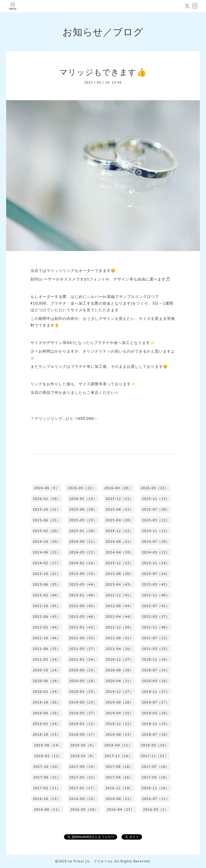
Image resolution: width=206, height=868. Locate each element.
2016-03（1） (156, 809)
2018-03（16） (155, 745)
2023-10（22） (47, 574)
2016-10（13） (47, 799)
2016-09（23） (83, 799)
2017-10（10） (47, 767)
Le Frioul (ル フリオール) (90, 861)
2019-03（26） (156, 713)
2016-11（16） (155, 788)
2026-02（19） (47, 499)
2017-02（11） (47, 788)
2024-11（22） (156, 531)
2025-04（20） (119, 520)
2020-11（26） (156, 659)
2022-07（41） (156, 606)
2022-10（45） (47, 606)
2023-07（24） (156, 574)
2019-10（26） (47, 702)
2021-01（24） (83, 659)
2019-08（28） (119, 702)
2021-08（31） (119, 638)
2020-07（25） (156, 670)
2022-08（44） (119, 606)
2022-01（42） (83, 627)
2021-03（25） (156, 649)
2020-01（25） (83, 692)
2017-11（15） (154, 756)
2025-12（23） (119, 499)
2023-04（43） (119, 584)
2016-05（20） (84, 809)
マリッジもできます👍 (103, 72)
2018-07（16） (156, 734)
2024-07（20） (156, 542)
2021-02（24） (47, 659)
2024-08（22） (119, 542)
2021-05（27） (83, 649)
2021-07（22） (156, 638)
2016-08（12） (119, 799)
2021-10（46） (47, 638)
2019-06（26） (47, 713)
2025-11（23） (156, 499)
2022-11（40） (156, 595)
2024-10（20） (47, 542)
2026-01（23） (83, 499)
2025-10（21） (47, 509)
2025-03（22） (156, 520)
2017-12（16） (118, 756)
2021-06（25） (47, 649)
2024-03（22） (156, 552)
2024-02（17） (47, 563)
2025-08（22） (119, 509)
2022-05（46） (83, 617)
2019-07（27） (156, 702)
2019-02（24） (47, 724)
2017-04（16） (119, 777)
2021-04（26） (119, 649)
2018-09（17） (83, 734)
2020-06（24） (47, 681)
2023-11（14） (156, 563)
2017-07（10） (155, 767)
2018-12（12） (119, 724)
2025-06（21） (47, 520)
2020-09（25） (83, 670)
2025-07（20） (156, 509)
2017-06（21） (47, 777)
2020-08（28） (119, 670)
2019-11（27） (156, 692)
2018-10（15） (47, 734)
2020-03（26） (156, 681)
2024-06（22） (47, 552)
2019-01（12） (83, 724)
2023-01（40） (83, 595)
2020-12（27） (119, 659)
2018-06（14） (48, 745)
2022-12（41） (119, 595)
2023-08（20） (119, 574)
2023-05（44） (83, 584)
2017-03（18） (155, 777)
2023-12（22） (119, 563)
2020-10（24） (47, 670)
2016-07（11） (156, 799)
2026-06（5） (46, 488)
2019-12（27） (119, 692)
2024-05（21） (83, 552)
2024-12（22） (119, 531)
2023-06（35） (47, 584)
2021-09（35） (83, 638)
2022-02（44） (47, 627)
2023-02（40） (47, 595)
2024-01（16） (83, 563)
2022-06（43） (47, 617)
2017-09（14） (83, 767)
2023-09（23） (83, 574)
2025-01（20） (83, 531)
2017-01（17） (83, 788)
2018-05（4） (83, 745)
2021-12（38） (119, 627)
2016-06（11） (48, 809)
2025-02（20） (47, 531)
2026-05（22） (82, 488)
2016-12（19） (119, 788)
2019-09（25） (83, 702)
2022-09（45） (83, 606)
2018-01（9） (83, 756)
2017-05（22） (83, 777)
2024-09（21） (83, 542)
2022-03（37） (156, 617)
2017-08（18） (119, 767)
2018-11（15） (156, 724)
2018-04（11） (118, 745)
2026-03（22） (155, 488)
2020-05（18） (83, 681)
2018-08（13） (119, 734)
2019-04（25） (119, 713)
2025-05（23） (83, 520)
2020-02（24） (47, 692)
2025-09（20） (83, 509)
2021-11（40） (156, 627)
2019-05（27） (83, 713)
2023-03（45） (156, 584)
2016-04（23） (120, 809)
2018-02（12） (48, 756)
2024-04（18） (119, 552)
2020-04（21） (119, 681)
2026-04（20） (118, 488)
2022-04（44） (119, 617)
